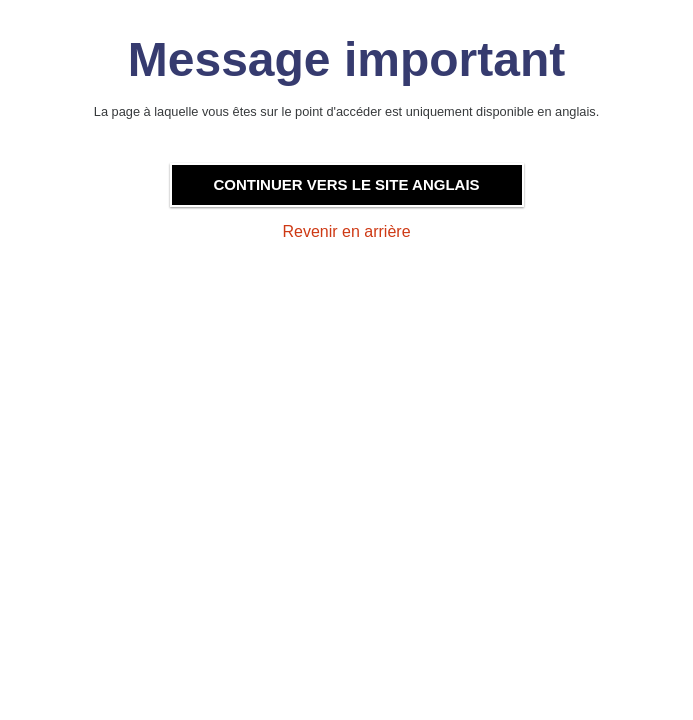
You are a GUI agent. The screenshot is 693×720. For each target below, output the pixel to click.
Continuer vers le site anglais (346, 184)
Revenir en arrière (346, 231)
